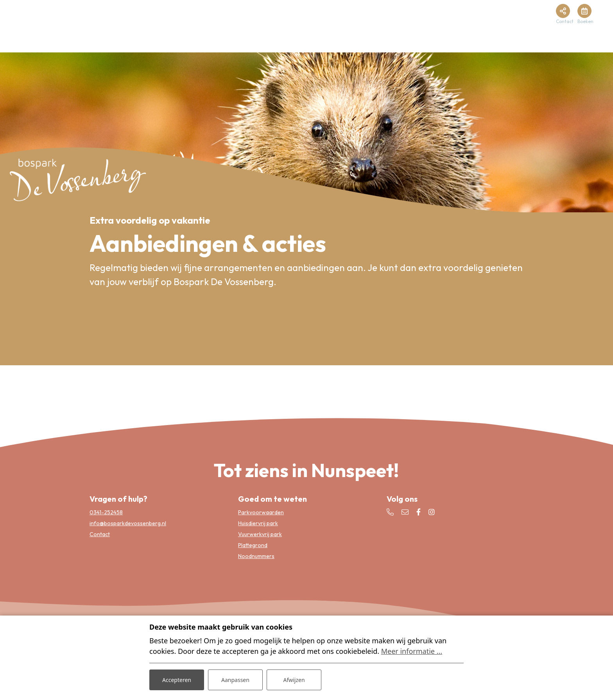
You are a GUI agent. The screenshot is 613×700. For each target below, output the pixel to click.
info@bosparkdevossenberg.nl (128, 523)
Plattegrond (253, 545)
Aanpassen (235, 680)
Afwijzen (294, 680)
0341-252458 (106, 512)
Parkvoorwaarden (261, 512)
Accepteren (177, 680)
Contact (100, 534)
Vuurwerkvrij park (260, 534)
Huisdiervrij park (258, 523)
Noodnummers (256, 556)
